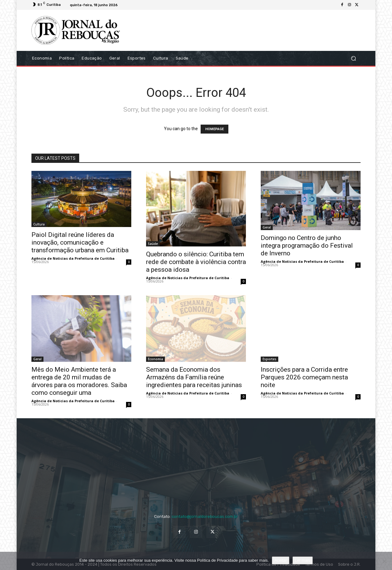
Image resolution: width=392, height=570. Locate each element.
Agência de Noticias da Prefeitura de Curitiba (73, 258)
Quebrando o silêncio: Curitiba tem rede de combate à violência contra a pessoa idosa (196, 262)
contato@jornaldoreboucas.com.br (205, 516)
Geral (267, 227)
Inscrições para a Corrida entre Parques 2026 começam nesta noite (304, 377)
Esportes (269, 359)
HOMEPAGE (214, 129)
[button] (353, 58)
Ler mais (303, 560)
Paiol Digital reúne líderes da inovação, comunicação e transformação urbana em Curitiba (80, 242)
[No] (384, 561)
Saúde (153, 244)
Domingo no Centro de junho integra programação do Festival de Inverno (307, 246)
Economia (155, 359)
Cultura (39, 224)
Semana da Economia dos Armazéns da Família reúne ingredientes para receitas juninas (194, 377)
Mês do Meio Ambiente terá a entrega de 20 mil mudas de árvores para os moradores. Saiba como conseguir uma (79, 381)
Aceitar (280, 560)
